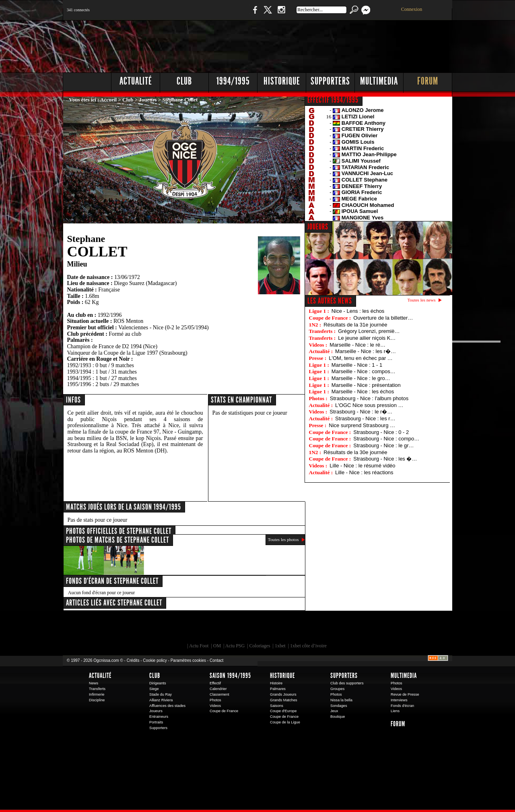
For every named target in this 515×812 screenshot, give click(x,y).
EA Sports (155, 629)
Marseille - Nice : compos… (364, 371)
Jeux (334, 711)
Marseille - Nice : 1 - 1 (357, 365)
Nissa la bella (341, 700)
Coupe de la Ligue (285, 722)
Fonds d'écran (402, 706)
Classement (219, 694)
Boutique (229, 14)
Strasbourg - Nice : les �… (385, 459)
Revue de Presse (405, 694)
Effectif (215, 683)
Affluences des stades (167, 706)
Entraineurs (159, 717)
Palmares (278, 689)
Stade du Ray (161, 694)
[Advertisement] (306, 44)
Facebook (254, 14)
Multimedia (379, 81)
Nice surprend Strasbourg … (362, 425)
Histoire (276, 683)
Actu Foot (199, 646)
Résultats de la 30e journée (355, 452)
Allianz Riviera (161, 700)
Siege (154, 689)
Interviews (399, 700)
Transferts (97, 689)
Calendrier (218, 689)
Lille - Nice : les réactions (364, 472)
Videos (215, 706)
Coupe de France (224, 711)
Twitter (268, 14)
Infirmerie (97, 694)
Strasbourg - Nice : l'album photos (369, 398)
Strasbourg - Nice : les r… (365, 418)
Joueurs (148, 100)
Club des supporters (347, 683)
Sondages (339, 706)
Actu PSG (235, 646)
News (94, 683)
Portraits (156, 722)
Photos (215, 700)
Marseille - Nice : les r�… (366, 351)
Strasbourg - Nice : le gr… (383, 445)
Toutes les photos (283, 539)
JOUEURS (318, 227)
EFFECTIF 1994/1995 (333, 100)
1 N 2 (197, 14)
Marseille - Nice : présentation (366, 385)
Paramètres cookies (188, 660)
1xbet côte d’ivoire (308, 646)
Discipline (97, 700)
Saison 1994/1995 (230, 676)
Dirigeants (158, 683)
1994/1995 (233, 81)
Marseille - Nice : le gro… (361, 378)
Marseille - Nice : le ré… (357, 345)
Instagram (281, 14)
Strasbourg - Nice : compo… (386, 439)
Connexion (412, 9)
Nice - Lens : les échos (358, 311)
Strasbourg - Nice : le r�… (361, 412)
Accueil (108, 100)
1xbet (280, 646)
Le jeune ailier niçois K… (367, 338)
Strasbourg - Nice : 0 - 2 (381, 432)
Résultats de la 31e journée (355, 325)
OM (217, 646)
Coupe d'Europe (283, 711)
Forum (428, 81)
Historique (282, 81)
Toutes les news (422, 300)
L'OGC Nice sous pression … (369, 405)
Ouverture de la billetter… (383, 318)
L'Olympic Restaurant (262, 629)
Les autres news (330, 301)
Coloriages (260, 646)
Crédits (133, 660)
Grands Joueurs (283, 694)
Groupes (337, 689)
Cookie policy (155, 660)
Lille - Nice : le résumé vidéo (362, 466)
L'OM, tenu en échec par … (361, 358)
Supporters (330, 81)
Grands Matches (284, 700)
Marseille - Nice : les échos (363, 392)
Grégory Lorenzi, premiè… (369, 331)
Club (184, 81)
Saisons (277, 706)
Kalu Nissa (370, 629)
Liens (395, 711)
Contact (216, 660)
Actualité (136, 81)
